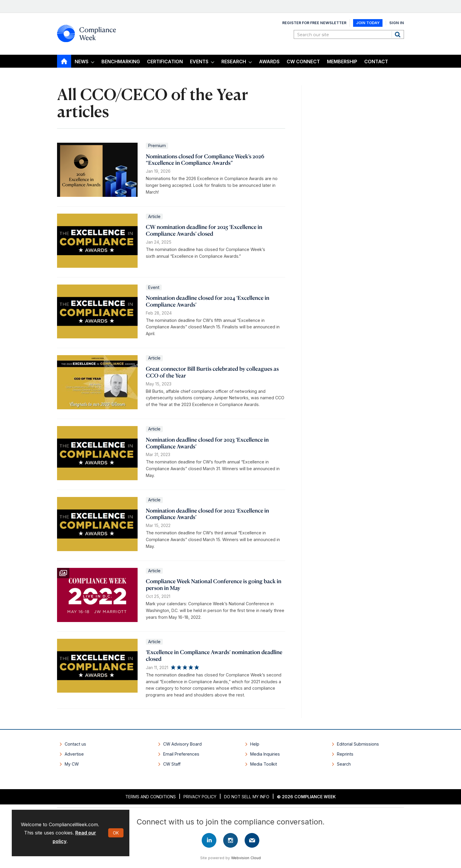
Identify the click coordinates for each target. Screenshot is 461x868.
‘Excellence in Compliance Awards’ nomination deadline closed (214, 655)
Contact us (75, 744)
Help (255, 744)
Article (154, 216)
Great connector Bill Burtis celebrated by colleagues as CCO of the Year (212, 372)
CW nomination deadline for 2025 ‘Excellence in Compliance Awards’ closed (204, 230)
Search (398, 34)
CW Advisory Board (182, 744)
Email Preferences (181, 754)
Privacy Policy (200, 797)
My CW (72, 764)
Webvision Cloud (246, 858)
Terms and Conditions (151, 797)
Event (154, 287)
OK (116, 833)
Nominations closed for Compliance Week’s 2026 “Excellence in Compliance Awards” (205, 159)
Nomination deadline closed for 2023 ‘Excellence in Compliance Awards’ (207, 443)
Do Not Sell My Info (247, 797)
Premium (157, 146)
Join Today (368, 23)
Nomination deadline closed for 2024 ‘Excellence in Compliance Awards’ (208, 301)
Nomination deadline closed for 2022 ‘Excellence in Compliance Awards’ (207, 514)
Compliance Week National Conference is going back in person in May (214, 584)
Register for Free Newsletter (314, 23)
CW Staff (172, 764)
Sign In (397, 23)
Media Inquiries (265, 754)
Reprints (345, 754)
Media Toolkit (264, 764)
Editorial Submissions (358, 744)
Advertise (74, 754)
